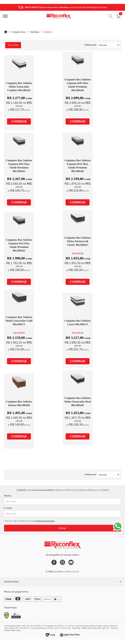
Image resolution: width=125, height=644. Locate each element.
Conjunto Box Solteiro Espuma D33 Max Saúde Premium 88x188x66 (77, 166)
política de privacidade (45, 521)
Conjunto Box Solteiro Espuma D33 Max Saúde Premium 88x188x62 (19, 245)
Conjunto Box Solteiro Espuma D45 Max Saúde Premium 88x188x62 (19, 166)
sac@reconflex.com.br (67, 571)
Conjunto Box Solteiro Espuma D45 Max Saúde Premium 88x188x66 (77, 85)
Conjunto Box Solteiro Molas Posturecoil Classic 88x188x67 (77, 241)
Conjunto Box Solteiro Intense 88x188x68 (19, 403)
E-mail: (8, 508)
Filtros (13, 45)
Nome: (8, 496)
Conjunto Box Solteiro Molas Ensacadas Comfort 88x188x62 (19, 87)
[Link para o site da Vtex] (50, 635)
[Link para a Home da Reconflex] (63, 545)
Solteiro (48, 32)
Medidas (35, 32)
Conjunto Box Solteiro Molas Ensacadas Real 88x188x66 (77, 402)
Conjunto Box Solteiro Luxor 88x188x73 (77, 322)
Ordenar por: (91, 45)
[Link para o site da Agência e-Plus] (70, 635)
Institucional (62, 582)
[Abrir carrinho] (118, 16)
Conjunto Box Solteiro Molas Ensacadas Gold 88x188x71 (19, 321)
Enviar (62, 528)
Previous (3, 7)
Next (122, 7)
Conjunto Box (18, 32)
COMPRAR (19, 121)
